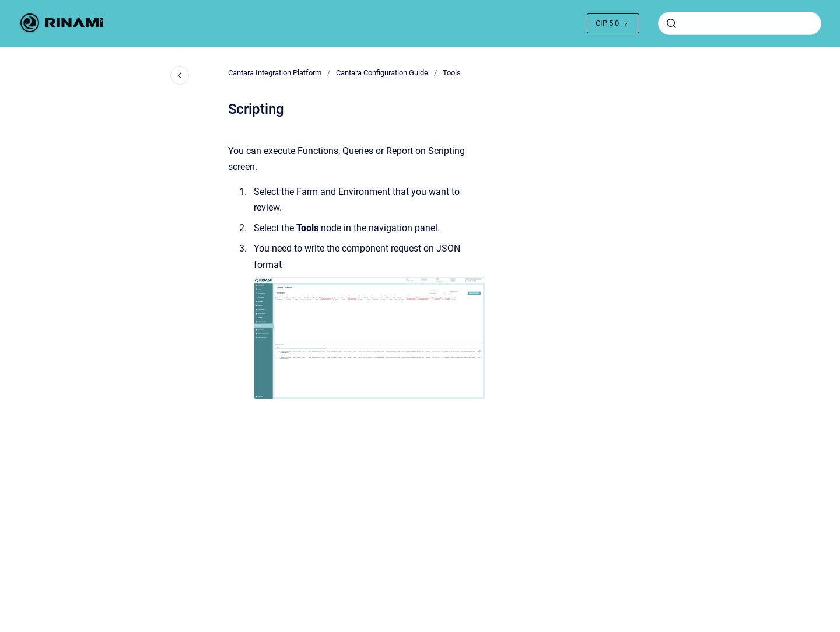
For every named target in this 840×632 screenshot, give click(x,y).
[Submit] (671, 23)
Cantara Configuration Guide (382, 73)
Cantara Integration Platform (275, 73)
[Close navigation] (180, 75)
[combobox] (740, 23)
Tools (452, 73)
